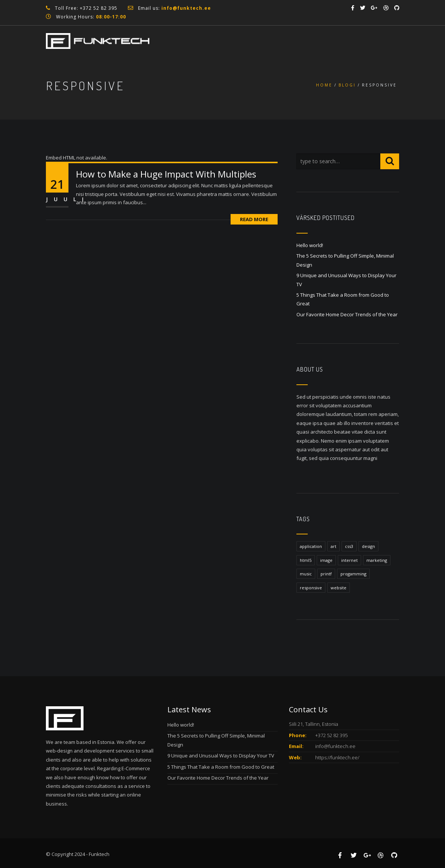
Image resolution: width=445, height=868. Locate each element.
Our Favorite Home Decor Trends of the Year (347, 314)
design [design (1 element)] (368, 546)
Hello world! (310, 245)
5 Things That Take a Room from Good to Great (221, 767)
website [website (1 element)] (339, 588)
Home (324, 85)
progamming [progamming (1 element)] (353, 574)
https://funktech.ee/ (337, 757)
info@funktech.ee (335, 746)
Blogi (347, 85)
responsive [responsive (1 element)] (311, 588)
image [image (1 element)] (326, 560)
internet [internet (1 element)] (349, 560)
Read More (254, 219)
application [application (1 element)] (311, 546)
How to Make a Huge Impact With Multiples (166, 174)
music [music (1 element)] (306, 574)
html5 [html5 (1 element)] (306, 560)
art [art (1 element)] (333, 546)
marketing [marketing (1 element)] (377, 560)
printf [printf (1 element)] (326, 574)
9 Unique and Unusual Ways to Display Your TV (221, 756)
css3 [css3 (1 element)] (349, 546)
